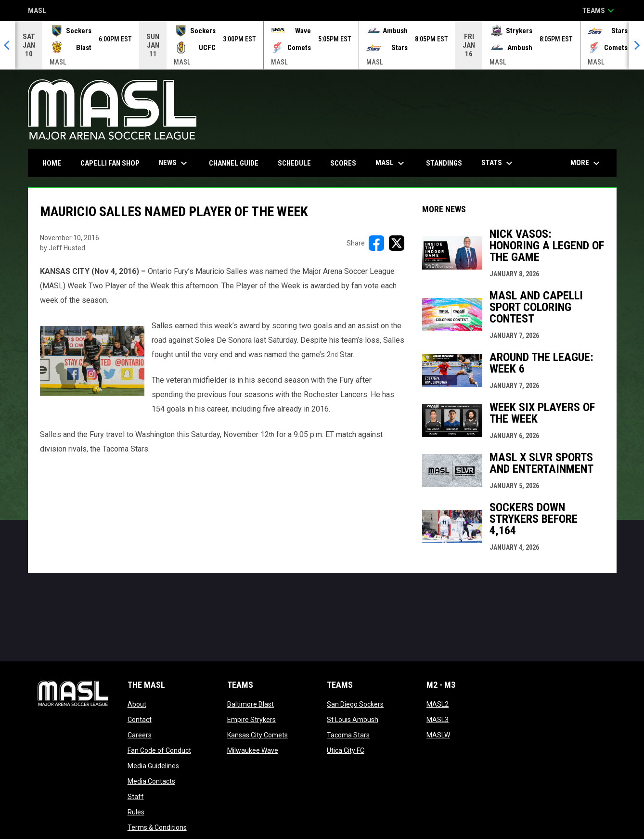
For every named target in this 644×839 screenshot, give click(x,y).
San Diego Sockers (355, 704)
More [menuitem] (586, 163)
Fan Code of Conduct (159, 750)
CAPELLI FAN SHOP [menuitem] (114, 163)
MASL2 (438, 704)
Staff (136, 797)
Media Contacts (151, 781)
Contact (140, 720)
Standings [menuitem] (444, 163)
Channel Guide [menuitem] (234, 163)
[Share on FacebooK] (376, 243)
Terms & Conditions (157, 827)
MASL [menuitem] (391, 163)
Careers (140, 735)
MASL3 (438, 720)
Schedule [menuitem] (294, 163)
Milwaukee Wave (253, 750)
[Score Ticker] (322, 45)
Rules (136, 812)
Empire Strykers (251, 720)
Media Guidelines (153, 766)
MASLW (438, 735)
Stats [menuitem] (498, 163)
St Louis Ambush (353, 720)
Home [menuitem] (52, 163)
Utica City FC (346, 750)
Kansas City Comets (258, 735)
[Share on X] (397, 243)
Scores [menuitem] (343, 163)
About (137, 704)
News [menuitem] (174, 163)
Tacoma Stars (348, 735)
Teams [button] (599, 11)
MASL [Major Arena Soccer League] (37, 11)
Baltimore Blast (251, 704)
